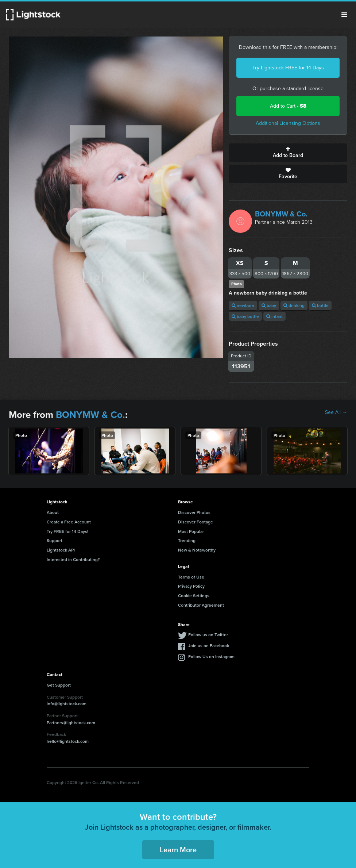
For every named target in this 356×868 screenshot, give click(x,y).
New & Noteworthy (197, 550)
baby (269, 305)
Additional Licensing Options (288, 123)
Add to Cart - (288, 106)
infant (274, 316)
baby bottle (245, 316)
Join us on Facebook (209, 646)
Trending (187, 540)
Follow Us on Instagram (211, 656)
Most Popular (191, 531)
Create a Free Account (69, 522)
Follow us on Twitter (208, 635)
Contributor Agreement (201, 605)
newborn (243, 305)
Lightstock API (61, 550)
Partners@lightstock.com (71, 723)
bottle (320, 305)
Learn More (178, 850)
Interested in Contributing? (73, 559)
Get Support (59, 685)
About (53, 512)
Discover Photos (194, 512)
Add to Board (288, 153)
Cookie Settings (194, 596)
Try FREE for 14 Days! (67, 531)
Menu (344, 15)
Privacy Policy (191, 586)
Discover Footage (196, 522)
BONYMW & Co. (281, 214)
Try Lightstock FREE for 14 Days (288, 68)
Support (55, 540)
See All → (336, 412)
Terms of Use (191, 577)
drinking (294, 305)
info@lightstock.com (67, 704)
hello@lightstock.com (68, 741)
